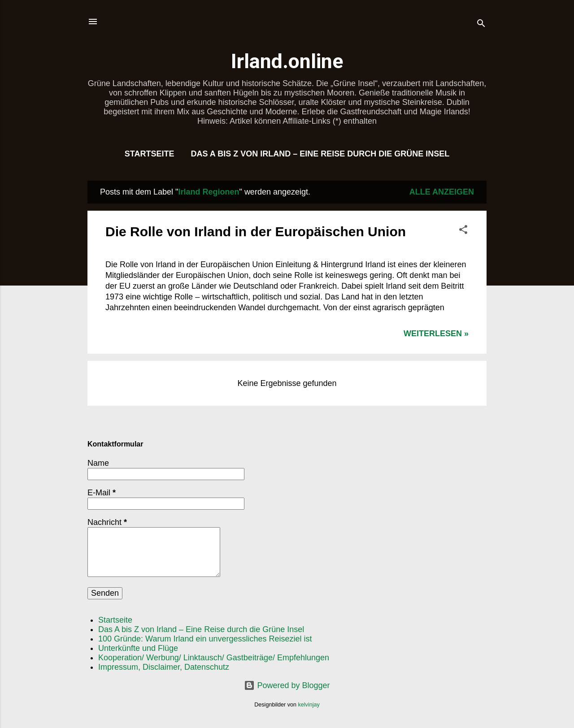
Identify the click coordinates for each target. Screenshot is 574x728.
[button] (463, 231)
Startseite (150, 154)
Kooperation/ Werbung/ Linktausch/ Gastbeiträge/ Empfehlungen (214, 658)
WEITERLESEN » (436, 334)
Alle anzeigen (442, 192)
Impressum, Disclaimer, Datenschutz (164, 667)
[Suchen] (481, 24)
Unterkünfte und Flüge (138, 648)
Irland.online (287, 61)
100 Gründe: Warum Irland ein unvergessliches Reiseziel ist (205, 639)
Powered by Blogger (287, 685)
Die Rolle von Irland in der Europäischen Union (256, 232)
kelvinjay (309, 705)
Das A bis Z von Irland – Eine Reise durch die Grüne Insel (320, 154)
